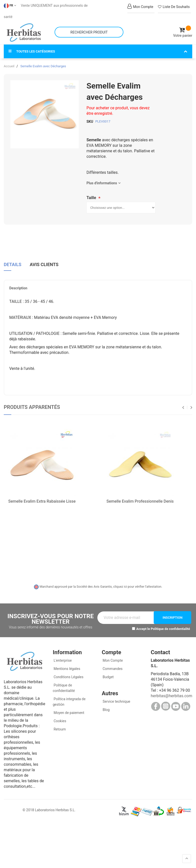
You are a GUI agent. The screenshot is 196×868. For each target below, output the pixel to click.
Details (13, 264)
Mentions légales (67, 669)
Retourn (59, 729)
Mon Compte (112, 660)
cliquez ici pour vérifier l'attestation (137, 586)
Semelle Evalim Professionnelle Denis (140, 501)
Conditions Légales (68, 677)
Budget (108, 677)
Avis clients (44, 264)
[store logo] (24, 33)
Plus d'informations (102, 183)
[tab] (13, 266)
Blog (106, 710)
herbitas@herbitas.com (171, 696)
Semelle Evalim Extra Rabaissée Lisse (42, 501)
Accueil (9, 66)
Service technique (116, 701)
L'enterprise (62, 660)
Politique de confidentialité (170, 629)
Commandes (112, 669)
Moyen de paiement (69, 713)
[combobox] (89, 32)
